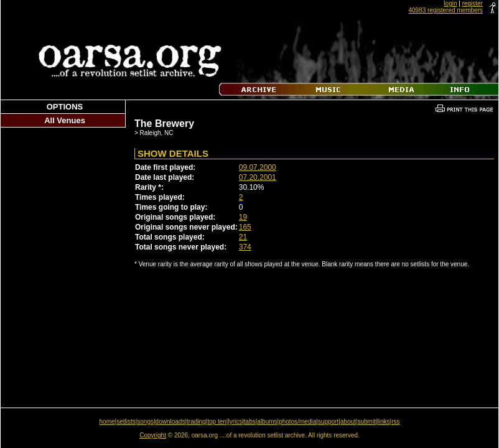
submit (366, 422)
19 (243, 217)
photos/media (297, 422)
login (450, 3)
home (107, 422)
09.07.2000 (258, 167)
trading (196, 422)
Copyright (153, 435)
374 (245, 247)
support (328, 422)
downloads (170, 422)
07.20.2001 (258, 177)
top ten (217, 422)
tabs (250, 422)
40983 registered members (445, 10)
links (384, 422)
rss (395, 422)
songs (145, 422)
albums (267, 422)
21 (243, 237)
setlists (126, 422)
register (473, 3)
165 (245, 227)
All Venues (65, 120)
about (348, 422)
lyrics (235, 422)
